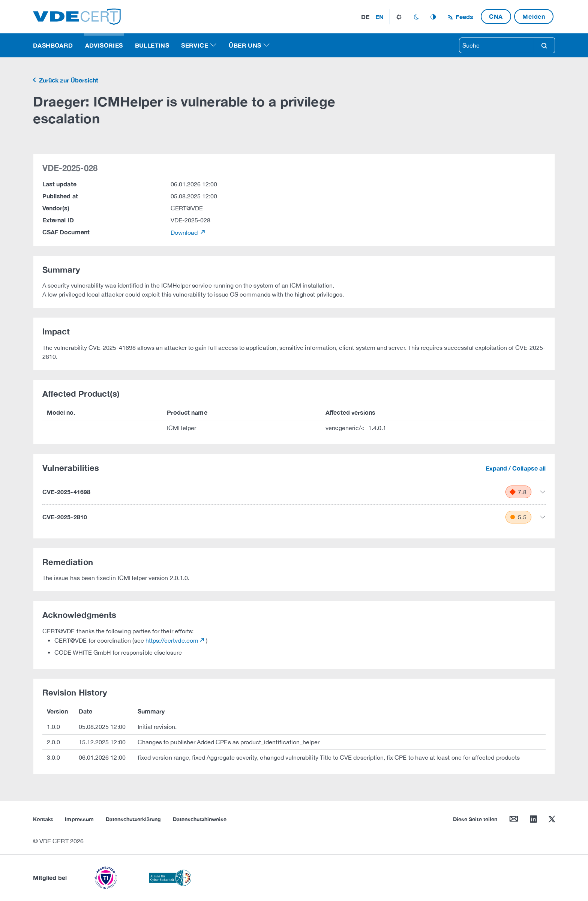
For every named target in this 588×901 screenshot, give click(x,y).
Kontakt (43, 819)
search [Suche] (544, 45)
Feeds (463, 17)
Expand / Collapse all (516, 468)
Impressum (79, 819)
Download (185, 232)
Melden (534, 16)
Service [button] (195, 45)
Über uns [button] (245, 45)
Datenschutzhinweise (200, 819)
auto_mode (433, 17)
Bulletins (152, 45)
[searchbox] (496, 45)
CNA (496, 16)
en (379, 17)
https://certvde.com (172, 640)
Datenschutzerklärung (133, 819)
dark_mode (416, 17)
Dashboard (53, 45)
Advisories (104, 45)
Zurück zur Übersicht (68, 80)
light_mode (399, 17)
